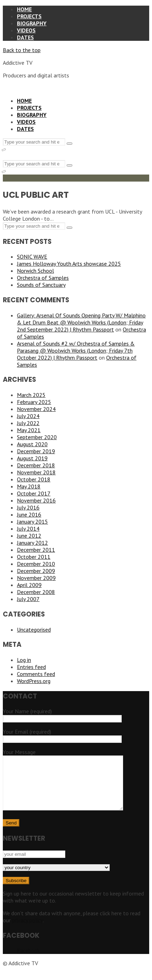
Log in (24, 660)
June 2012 (29, 536)
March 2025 (31, 395)
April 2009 (29, 585)
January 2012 (32, 543)
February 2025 (34, 402)
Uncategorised (34, 630)
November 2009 (36, 578)
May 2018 (29, 486)
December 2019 (36, 451)
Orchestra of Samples (43, 278)
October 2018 (34, 479)
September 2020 (37, 437)
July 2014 (28, 529)
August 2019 (32, 458)
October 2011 (34, 557)
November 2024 (36, 409)
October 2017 (34, 493)
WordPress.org (34, 681)
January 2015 (32, 521)
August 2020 (32, 444)
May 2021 (29, 430)
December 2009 (36, 571)
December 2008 (36, 592)
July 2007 (28, 599)
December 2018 (36, 465)
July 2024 (28, 416)
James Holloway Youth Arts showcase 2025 (69, 264)
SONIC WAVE (32, 257)
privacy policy (27, 931)
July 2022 (28, 423)
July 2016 (28, 507)
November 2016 (36, 500)
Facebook (28, 961)
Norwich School (35, 271)
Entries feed (31, 667)
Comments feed (36, 674)
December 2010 (36, 564)
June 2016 (29, 514)
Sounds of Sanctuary (41, 285)
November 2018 (36, 472)
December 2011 (36, 550)
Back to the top (22, 50)
